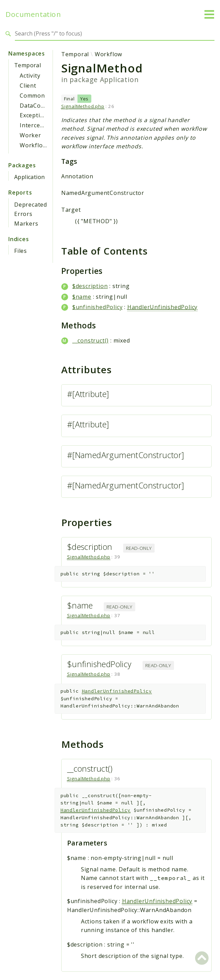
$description (90, 286)
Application (29, 177)
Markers (26, 224)
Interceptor (36, 125)
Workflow (33, 145)
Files (21, 251)
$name (82, 297)
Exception (34, 115)
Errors (23, 214)
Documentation (33, 14)
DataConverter (41, 106)
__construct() (90, 340)
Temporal (27, 65)
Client (28, 86)
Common (32, 96)
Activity (30, 76)
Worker (30, 135)
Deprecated (31, 205)
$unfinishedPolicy (98, 307)
